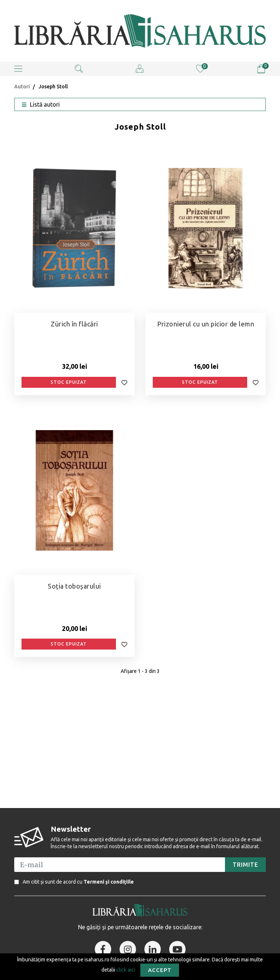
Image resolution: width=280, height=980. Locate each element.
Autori (22, 87)
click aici (126, 969)
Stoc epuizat (69, 382)
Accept (160, 970)
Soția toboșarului (74, 586)
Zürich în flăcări (74, 324)
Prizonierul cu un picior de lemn (206, 324)
